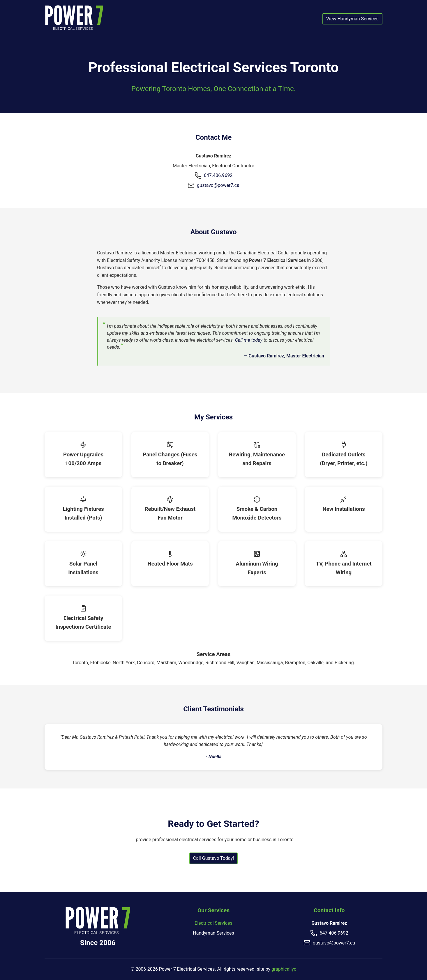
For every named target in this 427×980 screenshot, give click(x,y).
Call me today (249, 340)
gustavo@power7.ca (218, 185)
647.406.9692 (218, 175)
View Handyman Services (352, 19)
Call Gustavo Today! (213, 858)
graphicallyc (284, 969)
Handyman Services (213, 933)
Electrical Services (213, 923)
